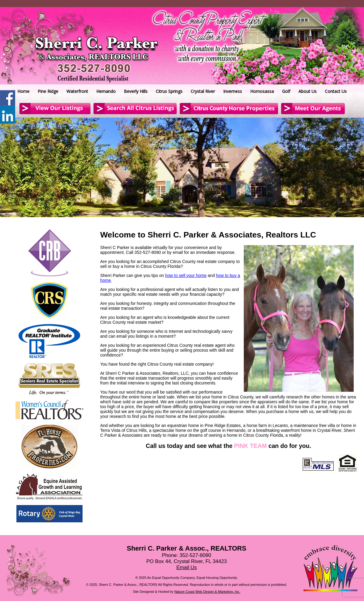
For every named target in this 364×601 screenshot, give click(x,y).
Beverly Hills (136, 91)
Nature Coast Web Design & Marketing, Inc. (208, 592)
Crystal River (203, 91)
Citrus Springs (169, 91)
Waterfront (77, 91)
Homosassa (262, 91)
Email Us (187, 567)
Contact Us (336, 91)
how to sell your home (186, 275)
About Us (308, 91)
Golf (286, 91)
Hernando (106, 91)
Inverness (233, 91)
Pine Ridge (48, 91)
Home (23, 91)
